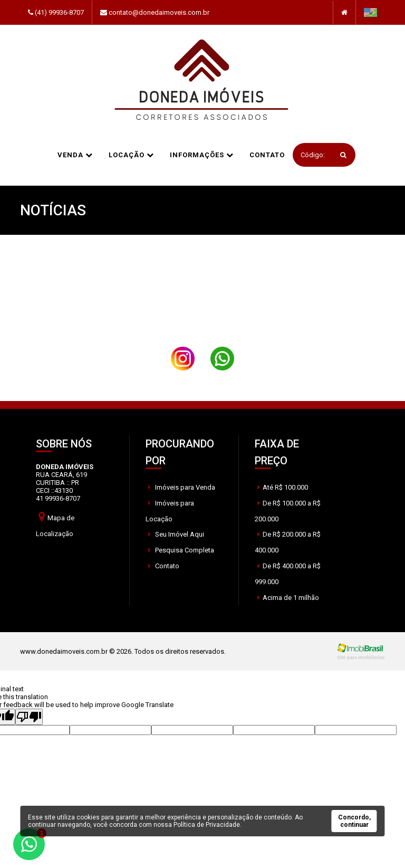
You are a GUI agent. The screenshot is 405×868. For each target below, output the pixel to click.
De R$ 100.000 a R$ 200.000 (288, 511)
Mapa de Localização (55, 524)
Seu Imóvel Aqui (176, 534)
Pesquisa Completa (181, 550)
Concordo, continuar (354, 821)
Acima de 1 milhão (288, 598)
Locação (131, 155)
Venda (75, 155)
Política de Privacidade (207, 825)
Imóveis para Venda (182, 487)
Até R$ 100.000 (283, 487)
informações (202, 155)
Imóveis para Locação (170, 511)
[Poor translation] (29, 717)
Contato (267, 155)
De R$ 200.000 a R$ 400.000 (288, 542)
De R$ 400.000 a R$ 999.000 (288, 574)
